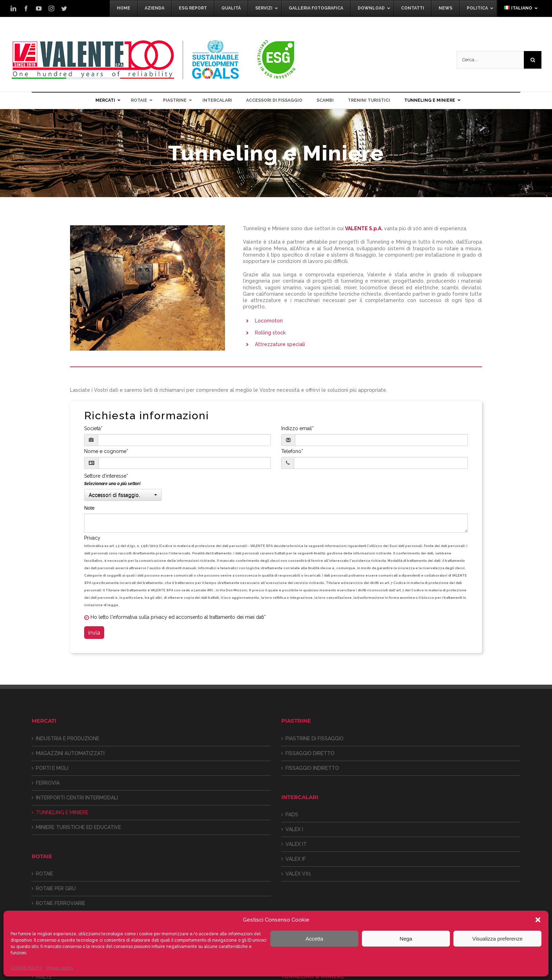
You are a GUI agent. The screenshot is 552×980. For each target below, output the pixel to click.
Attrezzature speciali (280, 344)
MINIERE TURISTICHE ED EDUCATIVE (79, 827)
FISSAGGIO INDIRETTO (312, 768)
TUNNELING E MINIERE (62, 812)
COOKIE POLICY (27, 968)
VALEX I (294, 829)
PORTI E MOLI (52, 768)
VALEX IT (296, 844)
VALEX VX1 (298, 874)
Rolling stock (270, 333)
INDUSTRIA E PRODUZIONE (68, 739)
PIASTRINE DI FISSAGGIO (315, 739)
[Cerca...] (490, 60)
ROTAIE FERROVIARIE (61, 903)
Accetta (314, 939)
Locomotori (269, 321)
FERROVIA (48, 783)
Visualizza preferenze (497, 939)
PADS (292, 815)
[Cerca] (533, 60)
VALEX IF (296, 859)
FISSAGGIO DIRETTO (310, 753)
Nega (406, 939)
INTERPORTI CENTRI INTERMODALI (77, 798)
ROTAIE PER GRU (56, 888)
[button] (538, 920)
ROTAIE (45, 874)
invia (94, 633)
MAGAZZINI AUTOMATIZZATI (70, 753)
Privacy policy (60, 968)
